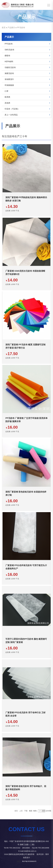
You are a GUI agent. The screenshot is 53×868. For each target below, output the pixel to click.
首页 (4, 28)
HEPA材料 (9, 62)
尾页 (31, 811)
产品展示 (11, 28)
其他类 (7, 103)
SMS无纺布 (9, 50)
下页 (26, 811)
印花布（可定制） (12, 109)
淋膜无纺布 (9, 73)
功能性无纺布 (10, 67)
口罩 (6, 91)
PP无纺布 (21, 28)
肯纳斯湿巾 (9, 79)
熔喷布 (7, 56)
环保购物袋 (9, 85)
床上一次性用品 (11, 115)
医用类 (7, 97)
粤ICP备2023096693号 (29, 861)
